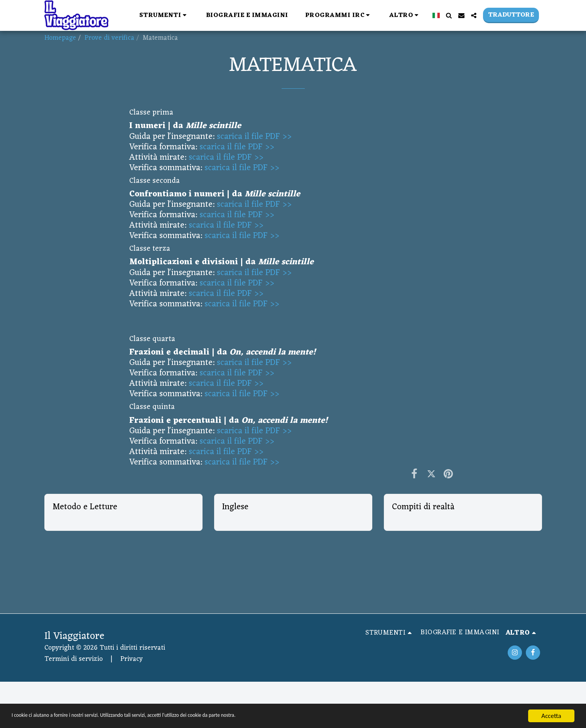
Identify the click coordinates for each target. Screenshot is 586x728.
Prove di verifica (109, 38)
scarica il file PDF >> (254, 137)
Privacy (132, 659)
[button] (164, 15)
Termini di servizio (73, 659)
